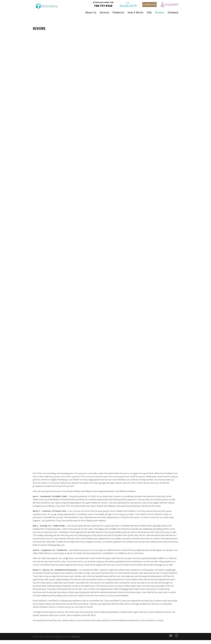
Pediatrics (118, 12)
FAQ (149, 12)
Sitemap (75, 640)
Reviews (160, 12)
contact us (150, 5)
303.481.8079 (128, 6)
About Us (91, 12)
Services (104, 12)
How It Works (136, 12)
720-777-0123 (103, 4)
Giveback (173, 12)
